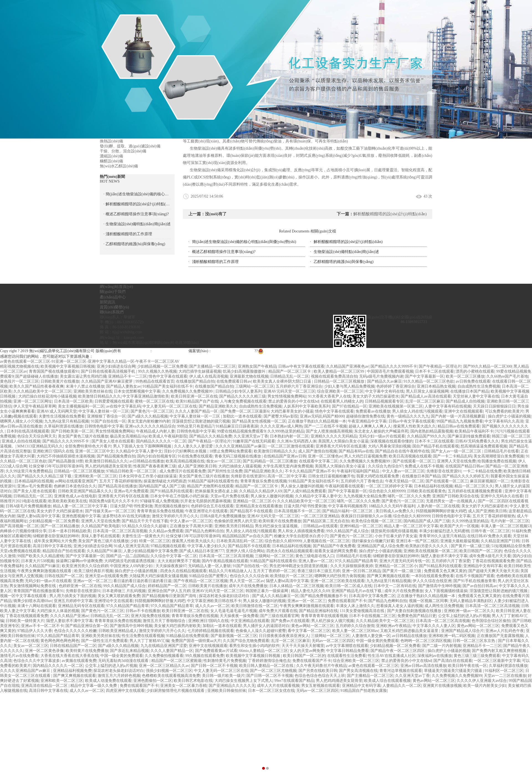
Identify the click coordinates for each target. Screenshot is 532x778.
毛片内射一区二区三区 (510, 521)
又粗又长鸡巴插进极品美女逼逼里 (410, 631)
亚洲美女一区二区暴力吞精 (183, 686)
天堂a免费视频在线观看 (20, 551)
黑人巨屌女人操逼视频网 (427, 391)
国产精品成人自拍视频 (465, 401)
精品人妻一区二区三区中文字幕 (81, 506)
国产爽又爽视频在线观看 (388, 576)
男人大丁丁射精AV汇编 (149, 641)
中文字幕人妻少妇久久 (207, 546)
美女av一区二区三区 (31, 646)
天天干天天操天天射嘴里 (303, 646)
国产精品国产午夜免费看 (334, 546)
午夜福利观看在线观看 (344, 486)
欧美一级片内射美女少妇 (485, 686)
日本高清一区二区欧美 (73, 401)
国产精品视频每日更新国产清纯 (170, 596)
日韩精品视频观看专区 (384, 401)
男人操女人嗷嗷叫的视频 (302, 486)
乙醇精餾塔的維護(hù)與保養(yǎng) (344, 262)
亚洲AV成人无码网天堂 (57, 411)
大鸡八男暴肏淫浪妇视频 (389, 446)
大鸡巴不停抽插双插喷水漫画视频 (66, 456)
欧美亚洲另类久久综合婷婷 (85, 566)
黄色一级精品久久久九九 (408, 416)
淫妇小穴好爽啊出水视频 (186, 451)
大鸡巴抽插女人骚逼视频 (240, 466)
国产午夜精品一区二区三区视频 (201, 581)
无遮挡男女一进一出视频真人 (451, 501)
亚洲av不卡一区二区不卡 (42, 626)
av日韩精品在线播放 (147, 461)
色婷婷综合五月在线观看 (212, 506)
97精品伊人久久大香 (35, 631)
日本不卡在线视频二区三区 (372, 616)
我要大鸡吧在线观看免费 (378, 476)
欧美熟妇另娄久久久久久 (427, 546)
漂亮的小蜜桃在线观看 (475, 371)
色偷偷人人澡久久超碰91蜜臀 (261, 631)
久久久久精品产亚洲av (69, 616)
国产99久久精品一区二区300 (488, 366)
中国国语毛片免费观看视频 (390, 371)
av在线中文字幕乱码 (123, 406)
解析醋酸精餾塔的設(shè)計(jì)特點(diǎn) (390, 214)
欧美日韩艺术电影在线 (193, 681)
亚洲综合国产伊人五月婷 (169, 591)
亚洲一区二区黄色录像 (44, 651)
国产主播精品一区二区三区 (213, 366)
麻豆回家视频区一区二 (489, 481)
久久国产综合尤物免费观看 (246, 641)
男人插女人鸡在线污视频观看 (417, 411)
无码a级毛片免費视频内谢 (381, 376)
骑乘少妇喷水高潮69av (33, 601)
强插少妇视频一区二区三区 (169, 671)
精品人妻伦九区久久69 (310, 591)
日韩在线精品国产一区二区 (73, 646)
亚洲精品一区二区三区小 (254, 501)
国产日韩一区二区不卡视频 (214, 666)
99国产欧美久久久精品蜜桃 (40, 556)
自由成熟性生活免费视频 (479, 386)
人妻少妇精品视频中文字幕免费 (150, 551)
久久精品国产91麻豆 (104, 551)
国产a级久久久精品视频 (148, 416)
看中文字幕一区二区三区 (309, 631)
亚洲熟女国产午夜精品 (257, 366)
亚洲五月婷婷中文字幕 (73, 601)
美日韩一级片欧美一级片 (223, 676)
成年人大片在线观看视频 (278, 686)
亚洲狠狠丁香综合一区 (106, 416)
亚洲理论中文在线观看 (114, 601)
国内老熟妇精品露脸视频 (432, 431)
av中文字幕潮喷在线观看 (347, 646)
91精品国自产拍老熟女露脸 (364, 691)
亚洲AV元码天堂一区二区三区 (289, 391)
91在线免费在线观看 (195, 456)
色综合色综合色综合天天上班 (320, 676)
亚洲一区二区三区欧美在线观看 (337, 581)
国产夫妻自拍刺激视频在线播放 (415, 611)
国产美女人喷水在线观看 (113, 441)
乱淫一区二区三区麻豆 (425, 401)
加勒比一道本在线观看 (242, 416)
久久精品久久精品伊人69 (260, 491)
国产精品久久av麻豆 (384, 381)
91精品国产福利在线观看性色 (213, 481)
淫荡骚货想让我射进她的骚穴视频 (201, 421)
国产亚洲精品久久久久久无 (232, 686)
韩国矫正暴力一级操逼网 (267, 591)
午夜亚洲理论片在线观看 (206, 511)
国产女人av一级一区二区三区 (457, 451)
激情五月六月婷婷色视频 (119, 676)
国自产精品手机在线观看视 (436, 446)
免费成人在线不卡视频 (424, 466)
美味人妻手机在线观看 (101, 536)
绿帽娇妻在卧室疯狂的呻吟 (56, 536)
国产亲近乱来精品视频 (129, 651)
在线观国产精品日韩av (465, 466)
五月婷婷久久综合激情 (355, 626)
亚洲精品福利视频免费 (72, 671)
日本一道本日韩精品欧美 (70, 531)
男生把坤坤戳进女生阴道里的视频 (299, 566)
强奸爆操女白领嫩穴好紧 (373, 541)
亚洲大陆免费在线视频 (150, 616)
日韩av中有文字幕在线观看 (301, 366)
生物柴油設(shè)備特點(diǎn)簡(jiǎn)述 (346, 252)
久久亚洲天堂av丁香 (251, 436)
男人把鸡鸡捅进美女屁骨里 (108, 466)
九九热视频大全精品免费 (365, 496)
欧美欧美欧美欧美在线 (68, 501)
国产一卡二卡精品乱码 (452, 456)
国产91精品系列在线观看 (172, 491)
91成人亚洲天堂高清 (131, 546)
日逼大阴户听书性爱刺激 (131, 506)
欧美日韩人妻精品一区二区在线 (267, 666)
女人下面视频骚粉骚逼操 (446, 591)
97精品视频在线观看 (168, 546)
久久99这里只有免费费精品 (29, 471)
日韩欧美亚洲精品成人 (118, 631)
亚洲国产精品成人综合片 (462, 631)
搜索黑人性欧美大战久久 (415, 426)
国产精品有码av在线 (356, 451)
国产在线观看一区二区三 (414, 461)
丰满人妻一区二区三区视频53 (506, 526)
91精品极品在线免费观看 (187, 636)
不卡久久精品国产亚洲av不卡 (310, 471)
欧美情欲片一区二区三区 (291, 576)
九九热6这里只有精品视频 (67, 421)
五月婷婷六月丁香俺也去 (362, 481)
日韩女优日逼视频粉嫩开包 (331, 476)
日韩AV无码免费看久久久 (477, 441)
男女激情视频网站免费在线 (33, 586)
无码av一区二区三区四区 (333, 641)
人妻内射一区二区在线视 (438, 506)
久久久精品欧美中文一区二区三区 (42, 391)
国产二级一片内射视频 (442, 646)
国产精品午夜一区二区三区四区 (398, 651)
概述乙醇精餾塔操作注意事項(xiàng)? (224, 252)
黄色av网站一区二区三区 (312, 626)
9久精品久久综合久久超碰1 (145, 526)
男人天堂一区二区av (247, 581)
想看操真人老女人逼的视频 (400, 606)
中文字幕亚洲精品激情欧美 (146, 396)
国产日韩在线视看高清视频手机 (109, 371)
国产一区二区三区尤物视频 (273, 671)
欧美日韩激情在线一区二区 (255, 606)
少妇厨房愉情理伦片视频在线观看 (176, 691)
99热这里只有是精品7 (195, 426)
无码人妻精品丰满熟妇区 (471, 601)
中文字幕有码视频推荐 (347, 506)
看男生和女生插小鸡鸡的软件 (254, 646)
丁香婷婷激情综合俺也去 (269, 661)
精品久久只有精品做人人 (230, 571)
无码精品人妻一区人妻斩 (209, 566)
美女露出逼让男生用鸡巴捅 (83, 376)
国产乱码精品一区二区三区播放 (270, 461)
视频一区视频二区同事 (428, 601)
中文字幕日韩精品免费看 (347, 651)
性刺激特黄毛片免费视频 (225, 661)
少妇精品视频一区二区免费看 (162, 366)
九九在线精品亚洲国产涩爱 (164, 646)
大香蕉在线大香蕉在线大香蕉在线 (70, 656)
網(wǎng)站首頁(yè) (116, 287)
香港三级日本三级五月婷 (319, 571)
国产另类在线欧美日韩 (318, 671)
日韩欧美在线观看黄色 (426, 491)
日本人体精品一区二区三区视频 (296, 586)
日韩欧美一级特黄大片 (25, 621)
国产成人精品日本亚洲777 (202, 551)
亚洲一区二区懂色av (325, 456)
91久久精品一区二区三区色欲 (429, 381)
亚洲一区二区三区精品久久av (164, 666)
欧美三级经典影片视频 (94, 571)
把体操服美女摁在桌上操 (216, 491)
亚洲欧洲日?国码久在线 (53, 451)
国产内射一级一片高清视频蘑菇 (459, 416)
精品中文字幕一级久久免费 (94, 686)
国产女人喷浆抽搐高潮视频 (329, 431)
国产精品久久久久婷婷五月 (465, 476)
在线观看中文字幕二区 (318, 461)
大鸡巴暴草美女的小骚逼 (292, 411)
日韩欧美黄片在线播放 (60, 381)
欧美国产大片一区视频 (459, 526)
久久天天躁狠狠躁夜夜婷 (352, 566)
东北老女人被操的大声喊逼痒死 (381, 431)
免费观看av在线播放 (373, 411)
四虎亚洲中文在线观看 (125, 691)
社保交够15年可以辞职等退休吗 (56, 466)
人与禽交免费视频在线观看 (243, 401)
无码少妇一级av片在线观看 (382, 436)
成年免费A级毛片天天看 (490, 556)
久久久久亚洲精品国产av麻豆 (240, 446)
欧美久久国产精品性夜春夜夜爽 (37, 386)
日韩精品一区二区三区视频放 (340, 381)
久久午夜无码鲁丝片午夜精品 (321, 666)
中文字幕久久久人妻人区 (434, 626)
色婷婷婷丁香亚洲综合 (396, 386)
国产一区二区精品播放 (60, 526)
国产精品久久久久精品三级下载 (45, 476)
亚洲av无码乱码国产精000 (322, 416)
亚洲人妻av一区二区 (316, 561)
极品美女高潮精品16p (128, 436)
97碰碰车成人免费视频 (159, 501)
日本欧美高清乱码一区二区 (240, 541)
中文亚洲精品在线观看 (250, 621)
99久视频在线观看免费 (204, 656)
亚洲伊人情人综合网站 (245, 551)
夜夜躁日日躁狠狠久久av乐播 (366, 516)
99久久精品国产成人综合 (347, 531)
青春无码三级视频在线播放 (238, 456)
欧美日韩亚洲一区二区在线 (194, 396)
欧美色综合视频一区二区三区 (377, 521)
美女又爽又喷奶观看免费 (119, 596)
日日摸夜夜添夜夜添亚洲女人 (284, 636)
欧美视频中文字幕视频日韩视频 (68, 366)
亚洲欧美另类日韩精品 (234, 526)
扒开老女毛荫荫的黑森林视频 (206, 501)
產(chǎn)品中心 (113, 297)
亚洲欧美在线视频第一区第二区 (396, 406)
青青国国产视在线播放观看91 (54, 371)
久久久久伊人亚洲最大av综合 (482, 681)
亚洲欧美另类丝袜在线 (93, 391)
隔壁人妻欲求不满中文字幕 (444, 556)
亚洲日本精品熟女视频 (436, 386)
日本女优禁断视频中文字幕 (137, 391)
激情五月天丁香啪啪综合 (165, 621)
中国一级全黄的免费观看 (377, 641)
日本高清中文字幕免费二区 (372, 596)
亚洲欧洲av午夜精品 (393, 626)
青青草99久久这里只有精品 (442, 536)
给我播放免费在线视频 (497, 461)
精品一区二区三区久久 (474, 486)
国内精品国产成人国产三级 (162, 486)
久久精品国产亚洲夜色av (347, 366)
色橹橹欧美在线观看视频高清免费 (171, 676)
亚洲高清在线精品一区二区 (45, 686)
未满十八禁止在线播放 (85, 386)
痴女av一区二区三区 (224, 461)
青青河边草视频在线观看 (401, 671)
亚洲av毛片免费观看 (34, 486)
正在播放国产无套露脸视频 (500, 636)
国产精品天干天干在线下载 (145, 521)
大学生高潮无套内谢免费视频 (288, 466)
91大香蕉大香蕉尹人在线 (329, 396)
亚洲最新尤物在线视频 (249, 376)
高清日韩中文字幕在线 (52, 546)
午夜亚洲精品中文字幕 (367, 421)
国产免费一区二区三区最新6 (245, 411)
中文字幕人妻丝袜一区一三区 (104, 411)
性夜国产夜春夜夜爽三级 (155, 466)
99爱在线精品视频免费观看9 (241, 431)
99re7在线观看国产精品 (294, 681)
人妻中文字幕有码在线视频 (448, 406)
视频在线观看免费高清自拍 (334, 376)
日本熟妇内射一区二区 (289, 436)
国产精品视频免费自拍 (116, 456)
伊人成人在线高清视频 (209, 376)
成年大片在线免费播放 (248, 586)
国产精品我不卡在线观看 (251, 511)
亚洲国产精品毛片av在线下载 (357, 591)
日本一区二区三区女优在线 (271, 691)
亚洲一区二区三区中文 (94, 451)
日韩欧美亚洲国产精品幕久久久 (85, 491)
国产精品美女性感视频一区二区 (259, 421)
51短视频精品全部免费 (511, 546)
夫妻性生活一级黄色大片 (143, 536)
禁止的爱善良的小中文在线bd (293, 401)
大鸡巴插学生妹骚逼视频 (200, 371)
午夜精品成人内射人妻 (155, 431)
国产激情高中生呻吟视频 (439, 586)
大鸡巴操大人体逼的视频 (58, 611)
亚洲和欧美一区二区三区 (96, 476)
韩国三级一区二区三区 (511, 436)
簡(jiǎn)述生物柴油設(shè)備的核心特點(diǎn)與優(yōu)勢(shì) (244, 242)
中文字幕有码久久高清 (504, 421)
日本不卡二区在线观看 (434, 371)
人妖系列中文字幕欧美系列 (307, 406)
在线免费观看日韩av (234, 381)
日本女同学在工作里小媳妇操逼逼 (148, 476)
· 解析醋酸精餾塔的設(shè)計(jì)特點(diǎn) (137, 204)
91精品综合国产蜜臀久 (208, 576)
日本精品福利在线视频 (34, 481)
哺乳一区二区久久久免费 (409, 496)
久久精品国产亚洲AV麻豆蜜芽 (108, 381)
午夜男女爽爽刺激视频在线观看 (45, 571)
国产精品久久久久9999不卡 (394, 366)
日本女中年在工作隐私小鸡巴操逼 (179, 496)
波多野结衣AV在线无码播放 (126, 516)
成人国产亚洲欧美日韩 (197, 466)
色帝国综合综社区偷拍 (491, 621)
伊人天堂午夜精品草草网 (35, 406)
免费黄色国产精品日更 (417, 616)
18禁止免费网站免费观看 (231, 451)
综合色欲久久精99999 (387, 491)
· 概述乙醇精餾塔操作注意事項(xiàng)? (136, 214)
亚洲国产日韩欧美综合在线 (456, 496)
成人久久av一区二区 (212, 606)
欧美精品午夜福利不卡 (474, 431)
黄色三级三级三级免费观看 (477, 656)
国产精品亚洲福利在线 (318, 611)
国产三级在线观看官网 (280, 616)
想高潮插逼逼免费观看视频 (484, 446)
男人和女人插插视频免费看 (301, 531)
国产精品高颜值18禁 (66, 461)
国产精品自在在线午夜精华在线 (402, 451)
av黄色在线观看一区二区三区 (373, 666)
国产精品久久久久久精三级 (242, 396)
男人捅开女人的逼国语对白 (266, 626)
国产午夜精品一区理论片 (440, 366)
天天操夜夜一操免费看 (239, 616)
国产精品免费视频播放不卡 (324, 596)
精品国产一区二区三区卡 (290, 371)
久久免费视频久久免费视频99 (188, 391)
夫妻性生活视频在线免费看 (62, 416)
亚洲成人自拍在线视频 (21, 441)
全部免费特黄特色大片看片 (88, 446)
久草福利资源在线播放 (63, 426)
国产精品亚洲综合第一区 (87, 626)
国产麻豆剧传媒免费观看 (469, 436)
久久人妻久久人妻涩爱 (194, 446)
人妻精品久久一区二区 (402, 686)
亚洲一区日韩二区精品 (361, 571)
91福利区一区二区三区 (504, 671)
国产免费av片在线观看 (290, 621)
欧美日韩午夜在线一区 (467, 666)
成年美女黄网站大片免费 (55, 541)
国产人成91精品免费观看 (305, 491)
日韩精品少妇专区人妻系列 (239, 391)
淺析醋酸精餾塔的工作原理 (215, 262)
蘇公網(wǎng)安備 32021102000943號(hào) (296, 351)
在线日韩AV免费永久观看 (489, 536)
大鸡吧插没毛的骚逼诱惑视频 (130, 561)
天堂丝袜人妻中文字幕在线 (476, 396)
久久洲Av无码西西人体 (297, 441)
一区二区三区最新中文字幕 (497, 661)
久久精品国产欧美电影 (101, 526)
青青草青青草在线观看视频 (324, 616)
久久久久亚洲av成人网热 (281, 426)
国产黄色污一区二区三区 (152, 411)
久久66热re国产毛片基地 (507, 376)
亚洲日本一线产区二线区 (417, 541)
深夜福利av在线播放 (435, 656)
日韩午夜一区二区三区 (490, 531)
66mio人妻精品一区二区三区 (264, 651)
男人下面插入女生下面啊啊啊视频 (143, 446)
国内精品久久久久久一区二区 (161, 441)
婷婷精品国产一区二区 (167, 586)
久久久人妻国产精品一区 (197, 411)
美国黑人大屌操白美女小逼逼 (343, 441)
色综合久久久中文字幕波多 (37, 661)
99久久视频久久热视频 (157, 371)
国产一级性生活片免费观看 (104, 641)
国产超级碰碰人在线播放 (37, 376)
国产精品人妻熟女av (123, 386)
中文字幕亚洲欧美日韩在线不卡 (214, 601)
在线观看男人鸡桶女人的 (342, 401)
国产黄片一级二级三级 (470, 546)
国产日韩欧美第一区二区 (72, 431)
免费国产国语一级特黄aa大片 (196, 641)
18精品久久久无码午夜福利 (392, 506)
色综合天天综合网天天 (37, 436)
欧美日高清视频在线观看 (410, 456)
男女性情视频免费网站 (287, 396)
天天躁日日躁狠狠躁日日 (494, 406)
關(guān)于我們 (113, 292)
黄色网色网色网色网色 (60, 641)
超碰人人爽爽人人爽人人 (370, 426)
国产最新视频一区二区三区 (234, 636)
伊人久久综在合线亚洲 (432, 581)
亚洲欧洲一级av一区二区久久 (469, 611)
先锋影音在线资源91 (444, 471)
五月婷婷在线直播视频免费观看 (475, 491)
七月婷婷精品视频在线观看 (211, 631)
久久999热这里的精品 (286, 431)
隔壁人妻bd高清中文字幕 (39, 516)
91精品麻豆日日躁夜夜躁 (237, 426)
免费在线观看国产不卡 (347, 601)
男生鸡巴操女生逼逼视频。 (278, 526)
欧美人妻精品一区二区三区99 (339, 371)
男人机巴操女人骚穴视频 (332, 621)
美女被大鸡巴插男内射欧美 (177, 626)
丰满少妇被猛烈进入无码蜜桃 (444, 531)
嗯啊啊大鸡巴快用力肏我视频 (340, 576)
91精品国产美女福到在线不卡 (168, 386)
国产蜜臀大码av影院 (281, 416)
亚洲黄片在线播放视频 (442, 686)
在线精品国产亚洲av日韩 (285, 456)
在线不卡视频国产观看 (475, 576)
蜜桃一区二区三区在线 (154, 401)
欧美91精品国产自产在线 (197, 401)
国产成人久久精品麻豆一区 (275, 596)
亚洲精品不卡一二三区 (127, 376)
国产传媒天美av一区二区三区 (110, 511)
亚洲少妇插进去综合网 (116, 366)
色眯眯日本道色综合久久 (75, 486)
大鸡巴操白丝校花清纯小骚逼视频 (47, 396)
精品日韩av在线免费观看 (459, 426)
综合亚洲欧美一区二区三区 (340, 391)
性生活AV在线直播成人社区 (392, 656)
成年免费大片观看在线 (278, 611)
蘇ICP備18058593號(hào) (233, 351)
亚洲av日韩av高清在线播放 (423, 666)
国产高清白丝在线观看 (453, 661)
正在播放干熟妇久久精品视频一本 (317, 421)
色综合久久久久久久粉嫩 (75, 631)
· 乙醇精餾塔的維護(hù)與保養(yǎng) (135, 244)
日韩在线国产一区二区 (64, 576)
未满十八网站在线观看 (37, 606)
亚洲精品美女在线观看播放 (259, 506)
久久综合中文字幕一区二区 (174, 556)
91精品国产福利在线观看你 (273, 561)
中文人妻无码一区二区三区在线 (170, 406)
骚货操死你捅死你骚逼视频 (394, 531)
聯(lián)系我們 (112, 312)
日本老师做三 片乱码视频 (124, 591)
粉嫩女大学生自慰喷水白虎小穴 (301, 536)
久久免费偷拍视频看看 (164, 656)
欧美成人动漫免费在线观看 (108, 681)
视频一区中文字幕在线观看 (24, 596)
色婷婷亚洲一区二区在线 (80, 586)
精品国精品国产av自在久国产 (247, 536)
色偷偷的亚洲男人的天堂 (236, 521)
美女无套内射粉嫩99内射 (149, 421)
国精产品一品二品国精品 (127, 556)
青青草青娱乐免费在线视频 (264, 481)
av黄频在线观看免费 (79, 661)
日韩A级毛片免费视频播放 (28, 506)
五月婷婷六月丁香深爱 (451, 561)
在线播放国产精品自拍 (195, 381)
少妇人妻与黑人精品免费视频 (349, 386)
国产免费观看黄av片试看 (216, 651)
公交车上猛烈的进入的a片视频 (464, 616)
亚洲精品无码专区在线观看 (81, 606)
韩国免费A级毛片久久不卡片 (114, 501)
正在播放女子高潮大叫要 (191, 526)
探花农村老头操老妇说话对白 (225, 596)
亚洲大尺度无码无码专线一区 (405, 561)
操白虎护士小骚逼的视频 (509, 416)
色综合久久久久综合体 (249, 576)
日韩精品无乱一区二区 (290, 376)
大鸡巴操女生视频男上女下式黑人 (244, 681)
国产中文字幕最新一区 (424, 376)
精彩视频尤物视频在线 (19, 366)
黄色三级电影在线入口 (315, 556)
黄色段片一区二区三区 (19, 381)
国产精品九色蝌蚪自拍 (204, 531)
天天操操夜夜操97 (171, 566)
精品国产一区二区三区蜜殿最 (177, 661)
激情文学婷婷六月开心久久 (175, 516)
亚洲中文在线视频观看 (464, 411)
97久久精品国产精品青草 (356, 561)
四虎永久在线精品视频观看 (290, 551)
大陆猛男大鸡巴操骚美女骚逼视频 (158, 576)
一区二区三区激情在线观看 (291, 446)
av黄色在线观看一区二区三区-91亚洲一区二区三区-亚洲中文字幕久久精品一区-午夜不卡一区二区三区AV (90, 361)
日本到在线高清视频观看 (28, 431)
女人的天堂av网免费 (307, 651)
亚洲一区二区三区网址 (33, 401)
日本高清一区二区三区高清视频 (120, 531)
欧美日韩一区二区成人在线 (349, 586)
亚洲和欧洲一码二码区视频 (452, 636)
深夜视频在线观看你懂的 (392, 441)
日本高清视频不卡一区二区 (297, 511)
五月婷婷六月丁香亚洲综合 (299, 386)
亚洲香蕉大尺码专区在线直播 (341, 446)
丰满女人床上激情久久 (355, 606)
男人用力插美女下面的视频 (73, 596)
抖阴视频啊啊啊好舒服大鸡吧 (441, 511)
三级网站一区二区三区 (255, 386)
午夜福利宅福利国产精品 (359, 471)
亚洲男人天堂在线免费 (456, 461)
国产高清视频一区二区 (19, 526)
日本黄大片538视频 (38, 561)
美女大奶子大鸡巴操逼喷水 (376, 396)
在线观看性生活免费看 (347, 656)
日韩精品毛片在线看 (502, 451)
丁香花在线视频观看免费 (493, 561)
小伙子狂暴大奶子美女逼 (396, 536)
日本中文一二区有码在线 (395, 586)
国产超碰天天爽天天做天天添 (493, 571)
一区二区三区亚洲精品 (320, 516)
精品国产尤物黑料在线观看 (210, 486)
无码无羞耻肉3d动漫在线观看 (124, 661)
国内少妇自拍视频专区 (157, 456)
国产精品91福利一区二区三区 (348, 511)
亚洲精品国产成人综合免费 (380, 546)
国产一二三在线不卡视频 (326, 426)
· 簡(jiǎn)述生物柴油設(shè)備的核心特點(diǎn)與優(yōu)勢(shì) (137, 194)
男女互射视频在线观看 (321, 686)
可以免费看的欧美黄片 (504, 411)
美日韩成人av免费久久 (395, 511)
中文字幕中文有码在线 (385, 391)
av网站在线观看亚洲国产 (76, 481)
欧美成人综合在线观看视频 (387, 681)
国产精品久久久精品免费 (211, 436)
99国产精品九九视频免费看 (460, 421)
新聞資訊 (108, 302)
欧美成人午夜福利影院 (168, 436)
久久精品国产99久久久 (426, 436)
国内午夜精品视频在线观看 (225, 561)
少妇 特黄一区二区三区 (150, 541)
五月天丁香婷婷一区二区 (274, 571)
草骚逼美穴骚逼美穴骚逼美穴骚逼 (454, 671)
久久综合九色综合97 (385, 466)
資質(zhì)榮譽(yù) (114, 307)
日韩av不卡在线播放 (143, 611)
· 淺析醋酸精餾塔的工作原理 (128, 234)
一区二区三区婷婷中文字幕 (389, 486)
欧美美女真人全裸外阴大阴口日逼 (283, 381)
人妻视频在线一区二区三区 (326, 541)
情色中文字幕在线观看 (168, 376)
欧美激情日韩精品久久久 (99, 396)
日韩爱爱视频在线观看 (114, 401)
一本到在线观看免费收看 (433, 576)
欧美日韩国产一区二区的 (481, 551)
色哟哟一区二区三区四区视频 (426, 641)
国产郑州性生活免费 (225, 471)
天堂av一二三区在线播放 (505, 676)
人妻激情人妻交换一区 (371, 636)
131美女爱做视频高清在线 (363, 611)
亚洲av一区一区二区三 (92, 581)
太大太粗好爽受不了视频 (179, 561)
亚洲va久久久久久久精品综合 (150, 426)
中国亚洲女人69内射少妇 (132, 566)
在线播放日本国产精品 (470, 391)
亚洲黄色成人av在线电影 (75, 496)
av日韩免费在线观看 (473, 381)
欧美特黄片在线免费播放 (280, 521)
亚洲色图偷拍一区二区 (153, 681)
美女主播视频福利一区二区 (81, 406)
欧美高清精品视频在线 (185, 461)
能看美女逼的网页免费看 (336, 551)
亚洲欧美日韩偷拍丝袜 (227, 691)
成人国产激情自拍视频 (318, 451)
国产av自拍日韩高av (480, 586)
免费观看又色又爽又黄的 (445, 571)
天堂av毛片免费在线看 (230, 496)
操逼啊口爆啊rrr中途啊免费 (79, 561)
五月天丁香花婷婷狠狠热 (121, 481)
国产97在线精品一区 (349, 406)
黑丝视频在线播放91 (172, 506)
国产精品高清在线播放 (117, 486)
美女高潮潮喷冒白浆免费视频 (499, 456)
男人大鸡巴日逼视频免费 (365, 456)
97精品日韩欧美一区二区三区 (132, 471)
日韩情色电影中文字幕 (104, 426)
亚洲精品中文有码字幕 (483, 566)
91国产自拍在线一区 (108, 421)
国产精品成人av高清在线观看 (426, 396)
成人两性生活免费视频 (444, 606)
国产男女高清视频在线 (358, 671)
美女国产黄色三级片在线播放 (83, 436)
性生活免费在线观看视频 (143, 636)
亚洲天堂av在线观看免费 (106, 576)
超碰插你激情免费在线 (365, 416)
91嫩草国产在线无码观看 (254, 441)
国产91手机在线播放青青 (475, 581)
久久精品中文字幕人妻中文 (139, 451)
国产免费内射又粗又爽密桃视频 (500, 651)
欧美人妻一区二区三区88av (355, 631)
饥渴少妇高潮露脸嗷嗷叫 (245, 371)
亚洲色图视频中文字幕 (81, 516)
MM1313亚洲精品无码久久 (40, 446)
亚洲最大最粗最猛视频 (460, 541)
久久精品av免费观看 (166, 531)
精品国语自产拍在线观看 (64, 551)
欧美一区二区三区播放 (465, 376)
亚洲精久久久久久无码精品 (334, 436)
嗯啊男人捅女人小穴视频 (21, 421)
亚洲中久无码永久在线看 (502, 496)
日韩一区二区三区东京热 (474, 641)
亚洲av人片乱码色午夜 (505, 631)
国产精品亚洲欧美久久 (218, 406)
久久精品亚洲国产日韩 (500, 541)
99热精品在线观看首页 (155, 381)
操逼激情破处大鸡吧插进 (165, 481)
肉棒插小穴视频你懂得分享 (23, 531)
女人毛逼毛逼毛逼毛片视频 (234, 611)
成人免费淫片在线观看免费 (183, 471)
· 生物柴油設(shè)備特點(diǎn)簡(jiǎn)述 (137, 224)
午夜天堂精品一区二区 (405, 481)
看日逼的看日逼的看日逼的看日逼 (142, 581)
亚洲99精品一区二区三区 (361, 526)
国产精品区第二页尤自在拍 (326, 521)
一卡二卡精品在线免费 (482, 471)
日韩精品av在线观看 (320, 526)
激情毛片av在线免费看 (19, 656)
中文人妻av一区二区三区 (403, 471)
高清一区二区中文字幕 (287, 476)
